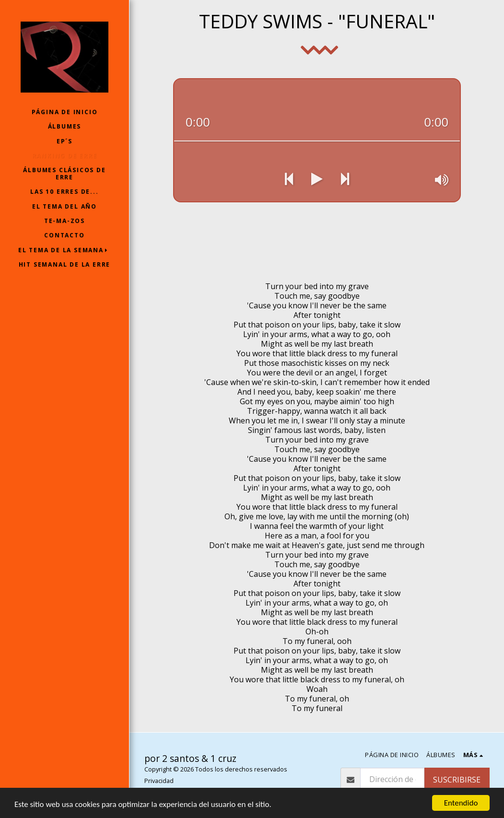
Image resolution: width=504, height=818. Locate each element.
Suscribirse (457, 780)
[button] (65, 250)
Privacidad (159, 781)
